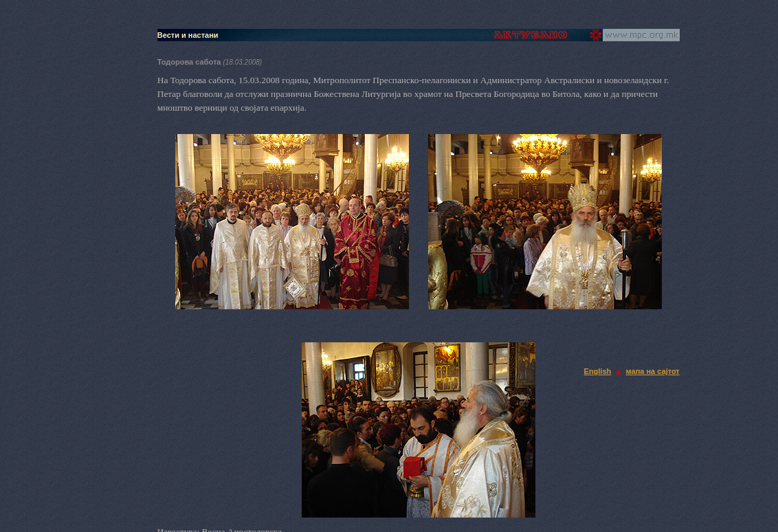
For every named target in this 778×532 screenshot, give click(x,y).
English (598, 371)
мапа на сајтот (653, 371)
